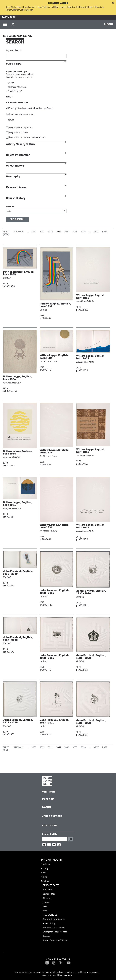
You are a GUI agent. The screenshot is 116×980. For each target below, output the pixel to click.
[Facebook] (47, 963)
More (9, 97)
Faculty (45, 868)
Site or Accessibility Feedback (57, 975)
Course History (16, 198)
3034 (67, 232)
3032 (50, 232)
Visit (45, 911)
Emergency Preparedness (55, 932)
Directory (47, 898)
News (45, 906)
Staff (43, 873)
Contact (93, 972)
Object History (15, 166)
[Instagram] (54, 963)
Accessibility (49, 923)
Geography (13, 177)
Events (46, 902)
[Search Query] (55, 839)
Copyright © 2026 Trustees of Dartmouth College (39, 972)
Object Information (18, 155)
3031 (42, 232)
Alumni (45, 877)
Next (96, 232)
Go (71, 839)
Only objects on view (19, 133)
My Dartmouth (52, 860)
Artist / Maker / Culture (21, 144)
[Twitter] (61, 963)
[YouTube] (68, 963)
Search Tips (14, 64)
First (6, 232)
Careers (46, 936)
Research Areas (16, 187)
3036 (83, 232)
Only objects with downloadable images (27, 137)
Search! (17, 219)
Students (45, 864)
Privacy (71, 972)
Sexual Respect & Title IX (55, 940)
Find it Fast (51, 885)
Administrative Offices (54, 927)
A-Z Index (47, 890)
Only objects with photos (20, 128)
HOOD (109, 24)
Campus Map (49, 894)
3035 (75, 232)
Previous (19, 232)
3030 (34, 232)
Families (45, 881)
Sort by (10, 207)
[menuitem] (58, 870)
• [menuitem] (65, 972)
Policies (82, 972)
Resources (50, 915)
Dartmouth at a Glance (54, 919)
